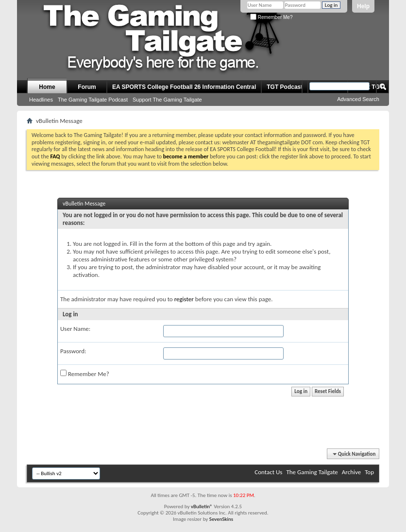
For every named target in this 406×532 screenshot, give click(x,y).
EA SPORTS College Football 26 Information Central (184, 87)
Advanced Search (358, 99)
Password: (73, 351)
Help (363, 6)
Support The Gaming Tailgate (167, 100)
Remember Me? (271, 17)
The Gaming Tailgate (312, 472)
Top (369, 472)
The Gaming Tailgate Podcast (93, 100)
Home (47, 87)
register (184, 299)
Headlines (41, 100)
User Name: (75, 329)
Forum (87, 87)
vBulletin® (202, 506)
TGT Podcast (285, 87)
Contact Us (268, 472)
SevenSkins (221, 519)
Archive (351, 472)
